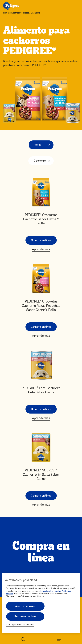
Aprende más (41, 234)
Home (6, 13)
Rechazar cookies (25, 616)
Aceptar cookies (25, 606)
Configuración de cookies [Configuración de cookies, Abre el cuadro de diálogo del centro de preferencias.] (20, 625)
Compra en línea (41, 225)
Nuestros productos (20, 13)
